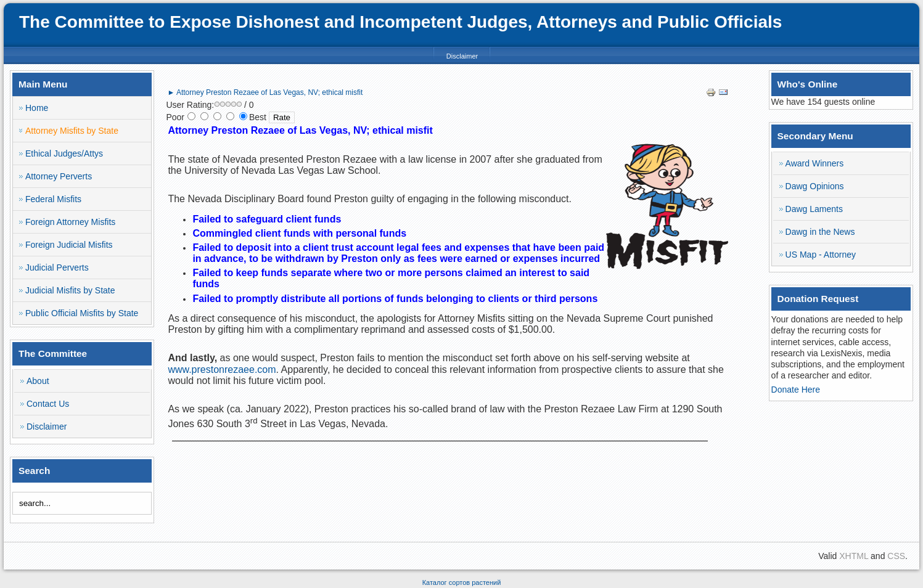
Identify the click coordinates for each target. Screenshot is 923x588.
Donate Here (796, 390)
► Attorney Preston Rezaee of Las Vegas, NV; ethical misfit (265, 92)
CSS (896, 556)
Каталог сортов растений (462, 582)
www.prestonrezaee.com (222, 370)
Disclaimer (462, 56)
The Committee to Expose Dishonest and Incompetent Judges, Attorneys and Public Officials (400, 22)
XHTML (854, 556)
